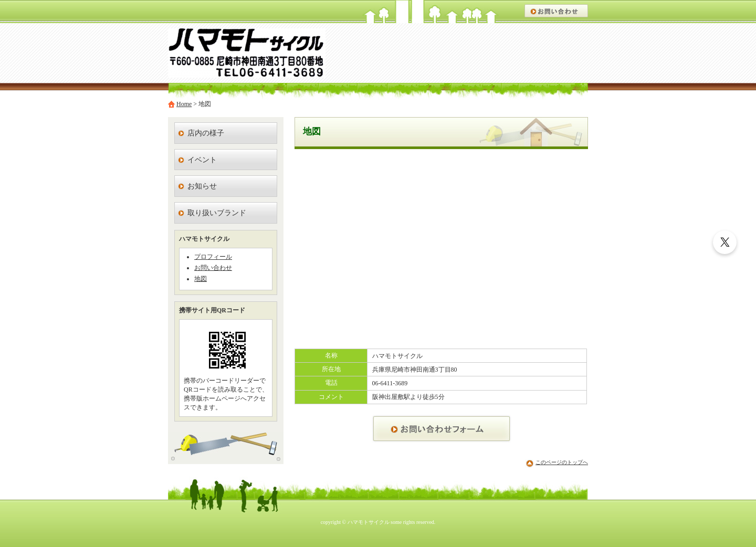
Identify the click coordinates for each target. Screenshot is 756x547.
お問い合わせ (213, 268)
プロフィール (213, 257)
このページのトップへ (562, 462)
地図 (201, 279)
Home (184, 104)
